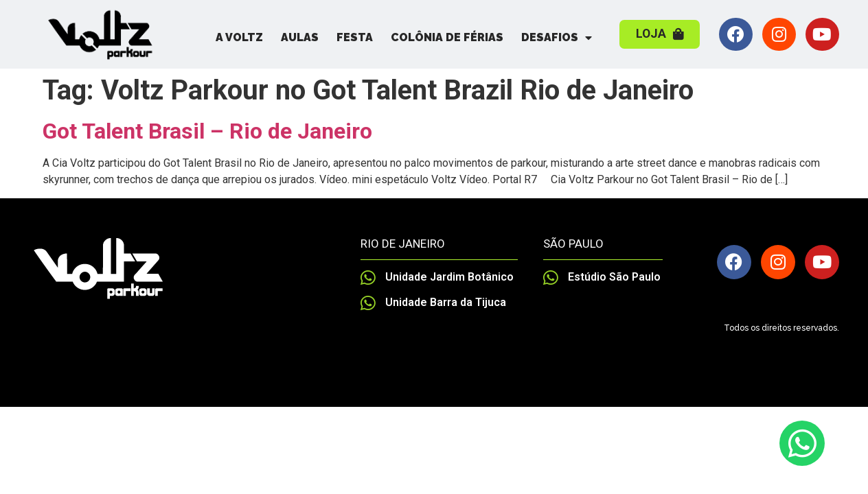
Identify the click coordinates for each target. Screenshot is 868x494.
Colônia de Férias (447, 37)
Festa (355, 37)
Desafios (557, 38)
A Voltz (239, 37)
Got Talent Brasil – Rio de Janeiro (207, 131)
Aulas (300, 37)
